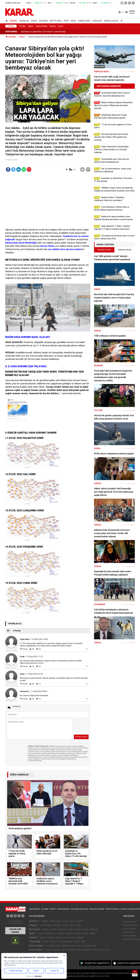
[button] (67, 170)
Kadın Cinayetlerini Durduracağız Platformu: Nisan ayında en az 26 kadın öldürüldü (55, 32)
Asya (71, 925)
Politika (22, 26)
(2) (33, 666)
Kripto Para (56, 21)
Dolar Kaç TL (129, 932)
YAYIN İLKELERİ (63, 909)
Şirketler (94, 929)
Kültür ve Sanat (84, 950)
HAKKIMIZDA (35, 909)
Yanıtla (25, 649)
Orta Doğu (46, 925)
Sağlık (59, 938)
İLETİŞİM (45, 909)
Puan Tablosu (129, 929)
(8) (33, 684)
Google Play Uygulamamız (97, 963)
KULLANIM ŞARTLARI (79, 909)
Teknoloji (35, 942)
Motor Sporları (82, 933)
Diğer (93, 933)
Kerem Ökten (47, 246)
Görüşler (97, 21)
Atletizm (70, 933)
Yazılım (76, 942)
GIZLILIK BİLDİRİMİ (97, 909)
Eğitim (31, 26)
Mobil (46, 942)
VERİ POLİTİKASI (112, 909)
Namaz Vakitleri (130, 925)
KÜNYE (53, 909)
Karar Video (84, 21)
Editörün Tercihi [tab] (125, 250)
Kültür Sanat (69, 938)
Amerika (56, 925)
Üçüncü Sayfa (41, 26)
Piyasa (46, 929)
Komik (72, 946)
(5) (33, 699)
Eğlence (80, 938)
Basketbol (50, 933)
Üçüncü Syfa (55, 921)
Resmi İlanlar (111, 21)
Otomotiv (62, 929)
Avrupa (64, 925)
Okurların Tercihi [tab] (104, 250)
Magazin (51, 938)
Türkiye (53, 26)
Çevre (61, 26)
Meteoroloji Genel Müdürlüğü (21, 243)
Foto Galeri (36, 950)
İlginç (78, 946)
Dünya (34, 21)
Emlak (53, 929)
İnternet (54, 942)
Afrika (78, 925)
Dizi (58, 946)
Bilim (83, 942)
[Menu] (121, 21)
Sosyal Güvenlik (81, 929)
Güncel (14, 21)
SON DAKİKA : (12, 32)
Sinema (64, 946)
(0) (33, 649)
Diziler (43, 938)
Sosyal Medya (65, 942)
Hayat (73, 21)
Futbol (41, 933)
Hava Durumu (129, 922)
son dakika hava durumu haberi (65, 249)
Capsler (57, 950)
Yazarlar (24, 21)
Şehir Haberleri (130, 936)
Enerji (70, 929)
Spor (66, 21)
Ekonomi (43, 21)
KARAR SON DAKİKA (15, 931)
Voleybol (60, 933)
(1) (39, 684)
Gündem (51, 946)
